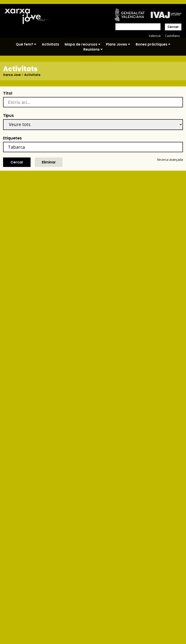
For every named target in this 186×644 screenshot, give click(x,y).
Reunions (93, 49)
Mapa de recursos (83, 44)
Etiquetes (12, 138)
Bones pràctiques (153, 44)
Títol (8, 93)
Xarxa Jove (12, 75)
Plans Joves (118, 44)
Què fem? (26, 44)
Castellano (172, 36)
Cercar (173, 27)
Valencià (154, 36)
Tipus (8, 115)
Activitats (50, 44)
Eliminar (49, 162)
